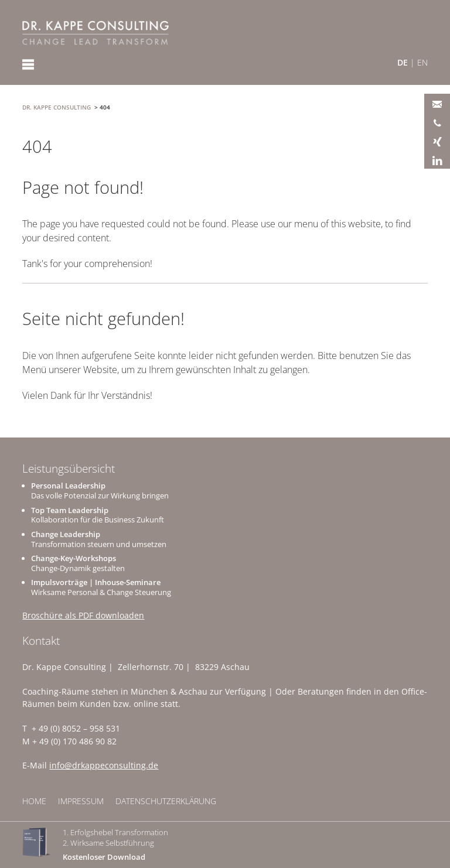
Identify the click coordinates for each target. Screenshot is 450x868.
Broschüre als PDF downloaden (83, 615)
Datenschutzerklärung (166, 801)
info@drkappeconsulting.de (104, 765)
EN (422, 62)
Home (34, 801)
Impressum (81, 801)
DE (403, 62)
